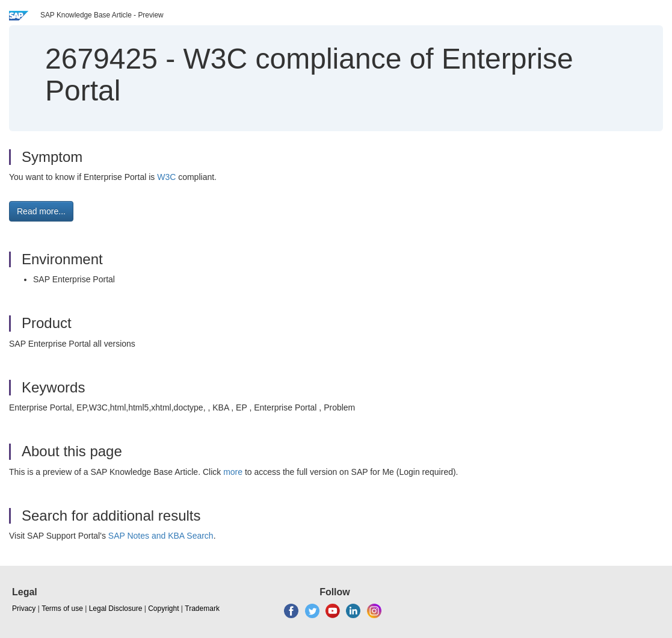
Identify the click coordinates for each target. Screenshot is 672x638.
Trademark (202, 609)
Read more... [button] (41, 211)
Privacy (24, 609)
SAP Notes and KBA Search (161, 536)
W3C (168, 177)
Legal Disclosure (116, 609)
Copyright (163, 609)
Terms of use (62, 609)
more (233, 472)
